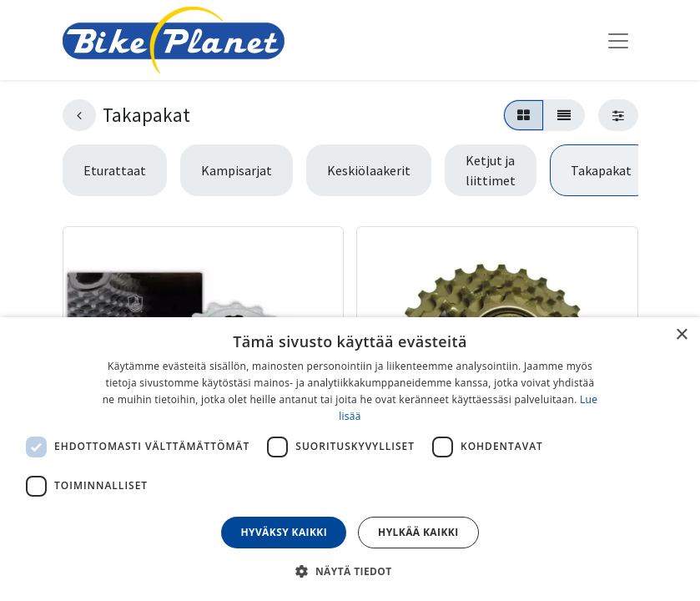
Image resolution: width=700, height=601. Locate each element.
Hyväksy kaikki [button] (284, 532)
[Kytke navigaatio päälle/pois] (618, 40)
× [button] (681, 335)
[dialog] (350, 459)
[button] (350, 571)
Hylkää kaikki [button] (418, 532)
